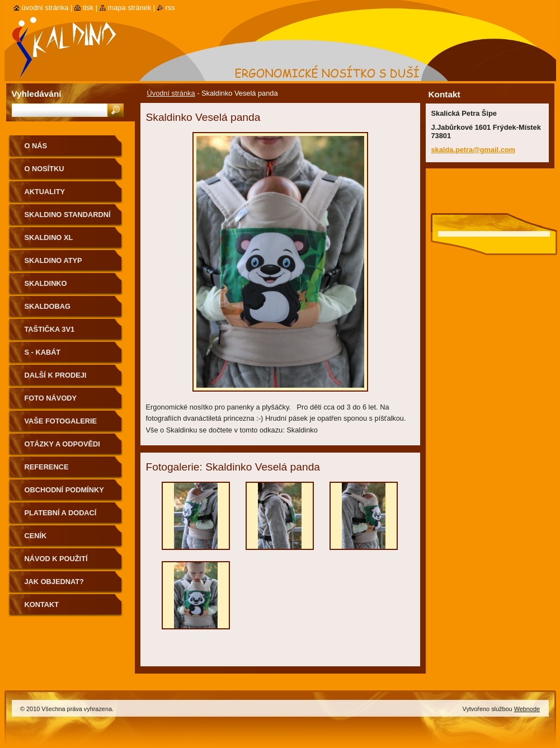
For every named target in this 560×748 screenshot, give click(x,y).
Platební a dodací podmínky (61, 517)
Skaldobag (48, 306)
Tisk (88, 8)
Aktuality (45, 192)
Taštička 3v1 (50, 329)
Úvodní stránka (171, 93)
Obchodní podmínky (64, 490)
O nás (36, 146)
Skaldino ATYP (53, 260)
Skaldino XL (49, 237)
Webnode (527, 709)
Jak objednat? (54, 582)
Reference (47, 467)
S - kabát (43, 352)
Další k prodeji (56, 375)
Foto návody (51, 398)
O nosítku (44, 169)
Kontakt (42, 604)
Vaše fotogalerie (61, 421)
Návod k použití (56, 559)
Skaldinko (46, 283)
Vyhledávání (37, 94)
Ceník (36, 536)
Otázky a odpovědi (62, 444)
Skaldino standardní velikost (68, 218)
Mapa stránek (130, 8)
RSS (170, 8)
